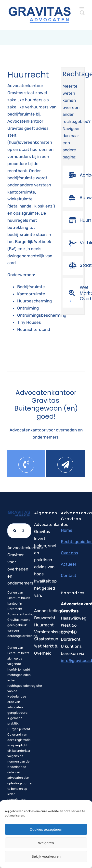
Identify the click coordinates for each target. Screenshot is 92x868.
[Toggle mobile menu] (82, 7)
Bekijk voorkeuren (46, 856)
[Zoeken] (15, 531)
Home (67, 530)
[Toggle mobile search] (82, 13)
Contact (69, 575)
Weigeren (46, 843)
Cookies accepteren (46, 829)
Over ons (69, 553)
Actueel (68, 564)
